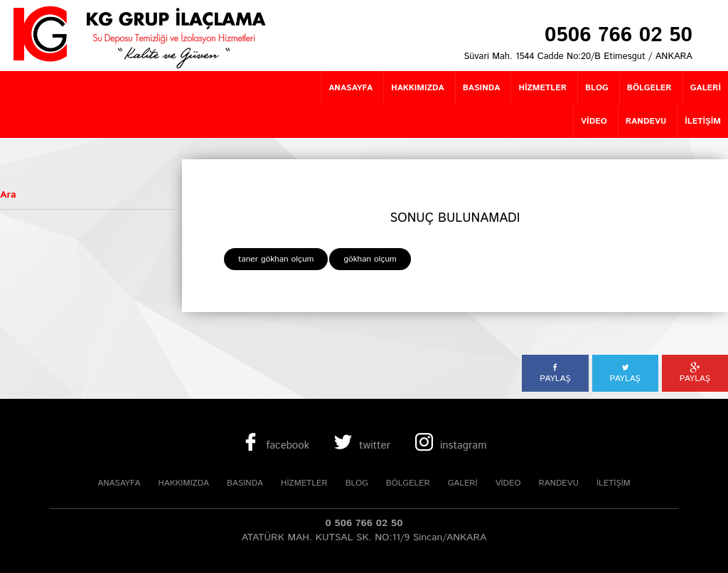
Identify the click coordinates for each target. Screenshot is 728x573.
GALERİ (463, 483)
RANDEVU (558, 483)
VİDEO (508, 483)
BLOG (357, 483)
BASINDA (245, 483)
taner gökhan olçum (276, 259)
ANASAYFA (119, 483)
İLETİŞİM (614, 483)
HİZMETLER (304, 483)
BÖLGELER (408, 483)
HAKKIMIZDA (183, 483)
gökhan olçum (370, 259)
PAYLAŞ (555, 373)
